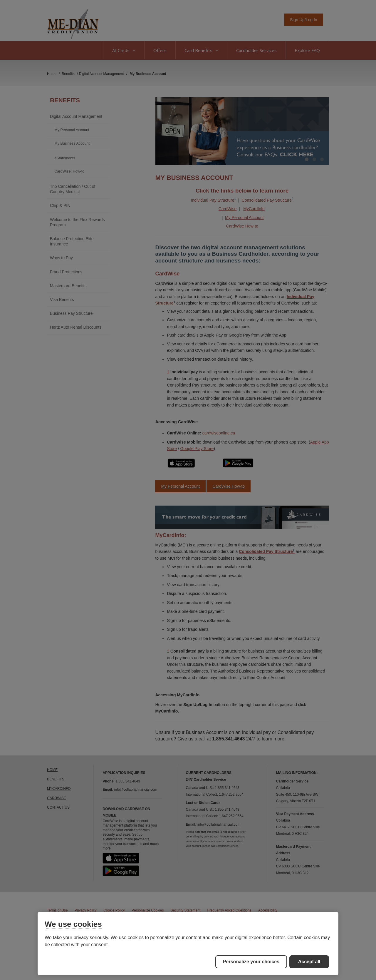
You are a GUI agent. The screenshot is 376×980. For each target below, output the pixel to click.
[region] (188, 944)
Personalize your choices (251, 962)
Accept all (309, 962)
